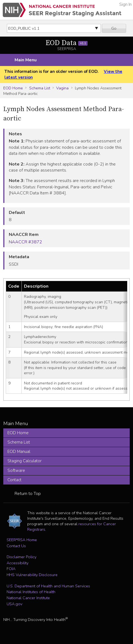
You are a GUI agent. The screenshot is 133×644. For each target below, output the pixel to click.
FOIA (11, 569)
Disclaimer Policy (21, 557)
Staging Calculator (25, 461)
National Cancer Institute (28, 598)
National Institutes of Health (31, 592)
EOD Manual (19, 452)
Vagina (62, 88)
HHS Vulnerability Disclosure (32, 575)
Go (114, 28)
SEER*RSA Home (22, 540)
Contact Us (16, 546)
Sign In (125, 4)
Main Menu (26, 60)
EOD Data (66, 43)
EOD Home (13, 88)
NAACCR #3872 (25, 242)
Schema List (40, 88)
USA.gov (14, 604)
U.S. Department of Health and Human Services (48, 586)
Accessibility (17, 563)
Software (16, 470)
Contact (14, 480)
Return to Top (28, 494)
